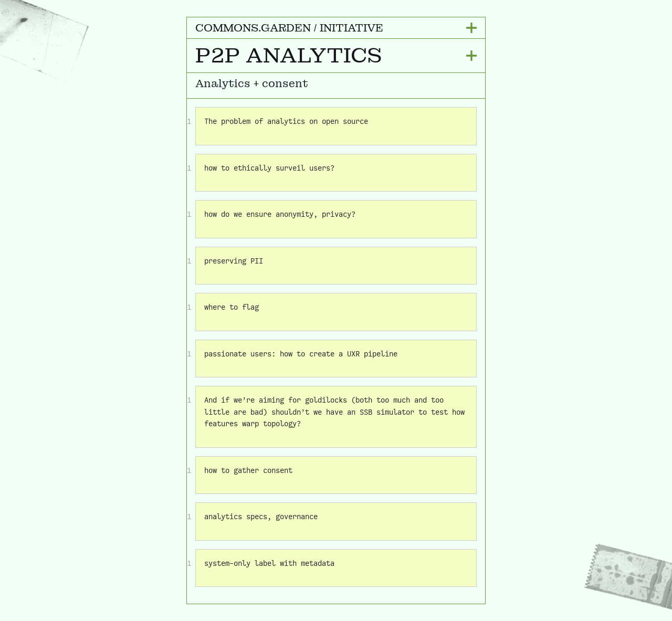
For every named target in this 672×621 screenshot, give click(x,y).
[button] (336, 28)
